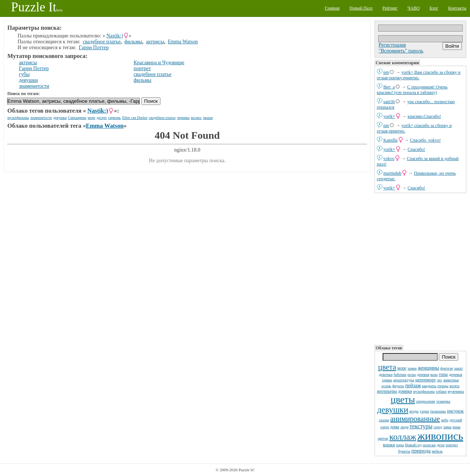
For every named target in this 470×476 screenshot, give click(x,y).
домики (405, 391)
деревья (455, 374)
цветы (403, 399)
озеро (385, 427)
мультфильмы (424, 391)
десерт (102, 118)
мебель (437, 451)
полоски (429, 445)
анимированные (415, 419)
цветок (383, 438)
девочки (386, 374)
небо (445, 420)
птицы (443, 386)
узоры (424, 411)
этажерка (443, 401)
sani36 (389, 102)
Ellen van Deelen (135, 118)
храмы (387, 380)
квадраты (429, 386)
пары (400, 445)
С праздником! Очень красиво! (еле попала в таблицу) (412, 90)
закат (458, 368)
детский (456, 420)
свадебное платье (102, 42)
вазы (434, 375)
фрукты (398, 386)
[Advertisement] (420, 268)
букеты (404, 451)
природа (421, 451)
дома (395, 427)
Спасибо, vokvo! (426, 140)
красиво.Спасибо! (424, 116)
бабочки (400, 375)
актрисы (155, 42)
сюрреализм (425, 401)
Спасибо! (416, 149)
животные (451, 380)
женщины (429, 368)
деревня (423, 375)
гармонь (114, 118)
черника (183, 118)
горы (443, 374)
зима (447, 427)
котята (454, 386)
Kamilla (391, 140)
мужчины (456, 391)
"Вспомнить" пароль (401, 51)
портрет (452, 445)
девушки (393, 410)
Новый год (413, 445)
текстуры (421, 426)
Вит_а (389, 87)
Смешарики (77, 118)
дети (440, 445)
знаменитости (34, 86)
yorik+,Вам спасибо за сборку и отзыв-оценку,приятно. (419, 75)
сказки (384, 420)
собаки (441, 391)
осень (386, 386)
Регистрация (392, 45)
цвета (387, 367)
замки (412, 368)
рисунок (455, 411)
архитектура (404, 380)
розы (412, 374)
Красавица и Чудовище (159, 63)
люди (404, 427)
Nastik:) (115, 36)
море (402, 368)
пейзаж (413, 386)
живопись (440, 436)
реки (456, 427)
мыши (208, 118)
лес (440, 380)
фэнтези (446, 368)
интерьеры (387, 391)
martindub (392, 173)
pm (386, 72)
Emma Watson (183, 42)
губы (24, 74)
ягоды (414, 411)
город (438, 427)
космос (196, 118)
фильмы (133, 42)
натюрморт (426, 380)
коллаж (403, 437)
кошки (389, 445)
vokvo (389, 159)
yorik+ (389, 116)
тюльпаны (438, 411)
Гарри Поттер (94, 48)
